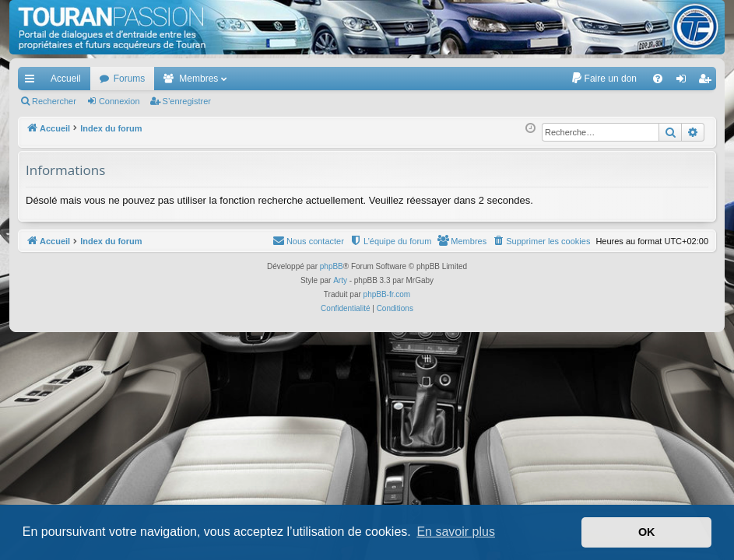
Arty (340, 280)
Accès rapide (33, 82)
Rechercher (54, 101)
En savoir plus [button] (456, 532)
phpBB (332, 266)
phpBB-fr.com (387, 294)
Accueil (66, 79)
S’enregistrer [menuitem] (708, 82)
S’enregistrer (187, 101)
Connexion (119, 101)
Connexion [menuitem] (685, 82)
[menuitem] (604, 79)
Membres (198, 79)
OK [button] (647, 532)
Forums (130, 79)
